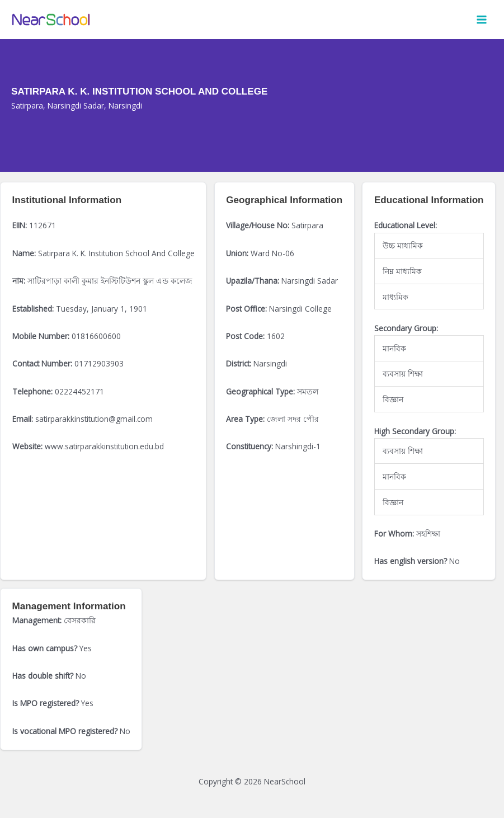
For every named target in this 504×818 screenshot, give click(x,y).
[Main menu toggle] (482, 20)
